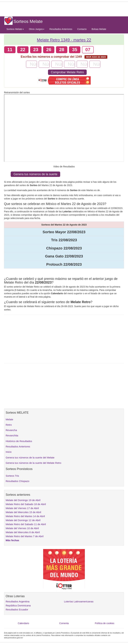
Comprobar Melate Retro (67, 72)
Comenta (64, 623)
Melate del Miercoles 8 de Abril (23, 532)
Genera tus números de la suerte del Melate (30, 458)
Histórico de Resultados (19, 441)
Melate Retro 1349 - (64, 40)
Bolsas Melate (99, 29)
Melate (9, 419)
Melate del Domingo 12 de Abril (23, 520)
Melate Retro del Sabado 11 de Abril (26, 524)
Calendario (23, 623)
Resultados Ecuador (17, 609)
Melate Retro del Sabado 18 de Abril (26, 504)
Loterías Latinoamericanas (79, 601)
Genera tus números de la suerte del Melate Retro (33, 463)
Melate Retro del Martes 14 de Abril (25, 516)
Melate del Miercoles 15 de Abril (23, 512)
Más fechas (12, 540)
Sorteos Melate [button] (15, 29)
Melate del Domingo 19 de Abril (23, 500)
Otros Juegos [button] (37, 29)
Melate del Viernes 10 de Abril (22, 528)
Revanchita (12, 435)
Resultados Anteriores (61, 29)
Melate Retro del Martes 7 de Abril (25, 536)
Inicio (9, 452)
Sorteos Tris (12, 476)
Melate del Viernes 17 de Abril (22, 508)
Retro (9, 425)
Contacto (82, 29)
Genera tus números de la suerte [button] (35, 174)
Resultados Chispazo (17, 481)
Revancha (11, 430)
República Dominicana (18, 605)
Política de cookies (105, 623)
